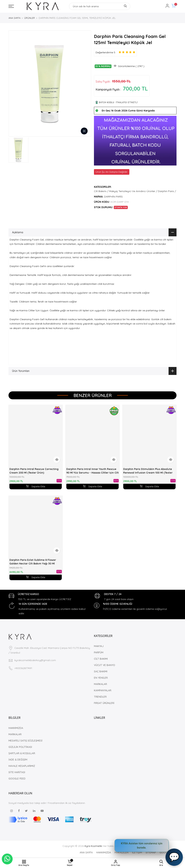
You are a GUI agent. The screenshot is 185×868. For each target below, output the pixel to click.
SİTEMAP (151, 852)
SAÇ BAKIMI (101, 671)
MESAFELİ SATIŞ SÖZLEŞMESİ (25, 741)
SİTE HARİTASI (17, 772)
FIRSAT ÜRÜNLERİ (104, 703)
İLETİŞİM (137, 852)
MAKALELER (121, 852)
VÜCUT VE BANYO (105, 665)
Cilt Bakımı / (101, 191)
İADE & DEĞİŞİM (18, 760)
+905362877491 (23, 668)
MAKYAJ (99, 646)
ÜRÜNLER (30, 18)
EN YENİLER (101, 678)
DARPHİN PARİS (113, 197)
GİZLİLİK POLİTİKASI (20, 747)
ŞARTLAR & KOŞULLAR (22, 753)
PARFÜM (99, 652)
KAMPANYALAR (103, 690)
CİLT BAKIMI (101, 659)
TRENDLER (100, 697)
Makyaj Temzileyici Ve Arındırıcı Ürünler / (133, 191)
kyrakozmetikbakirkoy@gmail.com (35, 660)
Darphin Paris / (167, 191)
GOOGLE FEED (17, 779)
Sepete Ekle (36, 486)
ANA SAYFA (14, 18)
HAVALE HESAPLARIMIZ (22, 766)
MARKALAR (100, 684)
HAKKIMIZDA (16, 728)
